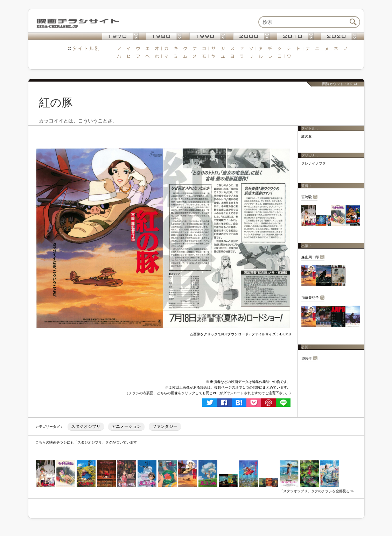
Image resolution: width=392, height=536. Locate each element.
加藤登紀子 (310, 298)
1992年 (307, 358)
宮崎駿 (307, 197)
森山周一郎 (310, 257)
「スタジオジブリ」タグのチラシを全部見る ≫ (317, 491)
